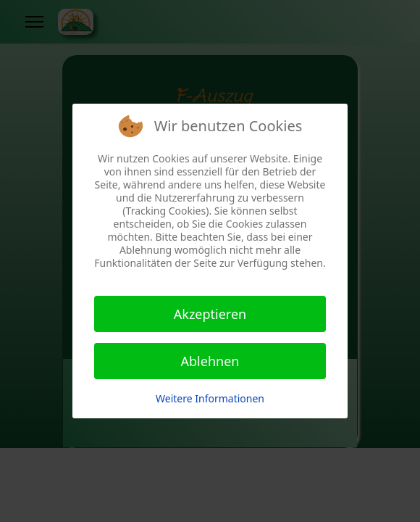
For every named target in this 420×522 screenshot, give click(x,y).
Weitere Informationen (210, 398)
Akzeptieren (210, 314)
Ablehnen (210, 361)
